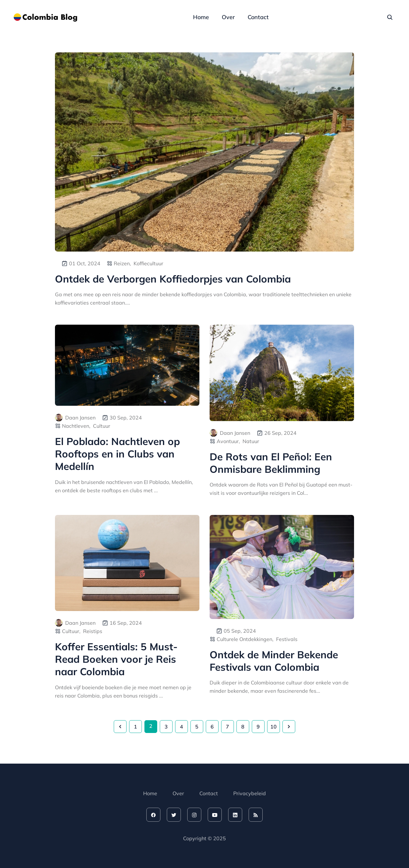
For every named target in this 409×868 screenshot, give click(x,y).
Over (228, 17)
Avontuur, (228, 441)
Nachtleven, (76, 426)
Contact (258, 17)
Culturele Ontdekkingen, (245, 639)
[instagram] (194, 815)
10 (274, 727)
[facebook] (153, 815)
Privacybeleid (250, 793)
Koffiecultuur (148, 263)
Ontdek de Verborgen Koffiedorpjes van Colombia (173, 279)
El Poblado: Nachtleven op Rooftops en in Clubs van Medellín (117, 454)
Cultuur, (71, 631)
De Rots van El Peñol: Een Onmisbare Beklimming (271, 463)
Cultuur (102, 426)
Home (201, 17)
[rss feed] (256, 815)
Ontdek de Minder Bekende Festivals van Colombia (274, 661)
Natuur (251, 441)
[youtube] (215, 815)
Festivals (287, 639)
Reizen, (122, 263)
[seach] (390, 17)
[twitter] (174, 815)
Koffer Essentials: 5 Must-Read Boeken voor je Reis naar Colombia (116, 659)
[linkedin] (235, 815)
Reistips (93, 631)
